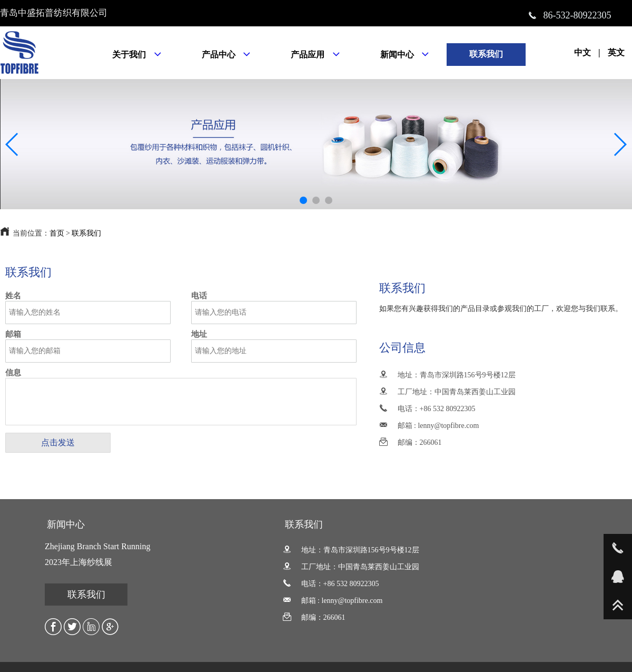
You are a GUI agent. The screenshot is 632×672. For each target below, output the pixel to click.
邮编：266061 (411, 442)
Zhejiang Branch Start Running (97, 546)
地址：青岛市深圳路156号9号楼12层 (447, 375)
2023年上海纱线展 (78, 562)
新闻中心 (66, 524)
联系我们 (86, 233)
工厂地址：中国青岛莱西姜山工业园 (447, 392)
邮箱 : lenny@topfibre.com (429, 426)
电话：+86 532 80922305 (427, 409)
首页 (57, 233)
